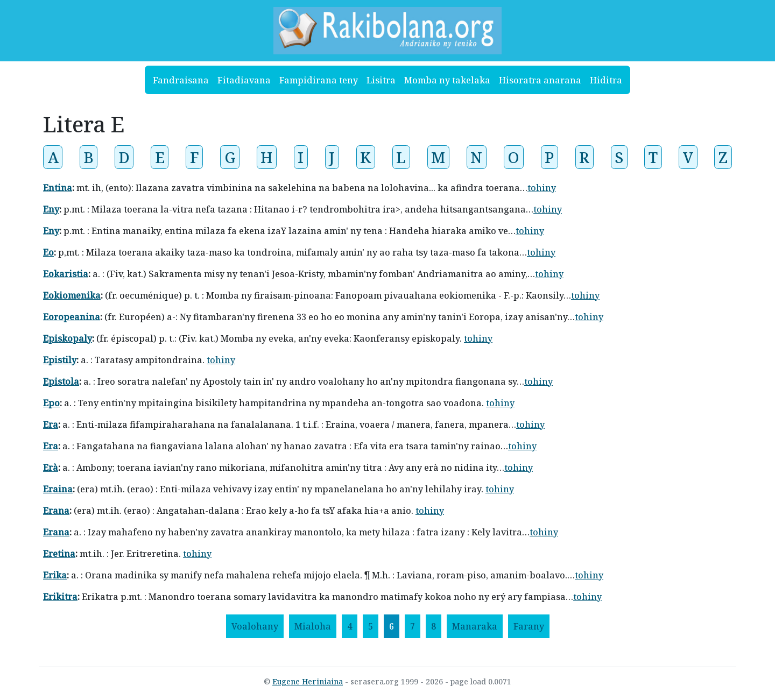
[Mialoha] (313, 626)
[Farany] (529, 626)
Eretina (59, 554)
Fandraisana (181, 80)
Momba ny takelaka (447, 80)
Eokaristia (66, 274)
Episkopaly (68, 338)
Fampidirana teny (319, 80)
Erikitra (60, 597)
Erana (56, 511)
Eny (51, 209)
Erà (51, 468)
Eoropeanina (72, 317)
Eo (48, 252)
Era (51, 425)
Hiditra (606, 80)
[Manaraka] (475, 626)
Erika (55, 575)
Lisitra (381, 80)
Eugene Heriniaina (308, 681)
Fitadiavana (244, 80)
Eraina (58, 489)
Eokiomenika (72, 295)
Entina (58, 188)
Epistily (60, 360)
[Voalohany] (255, 626)
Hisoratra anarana (540, 80)
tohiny (542, 188)
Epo (51, 403)
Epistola (61, 381)
